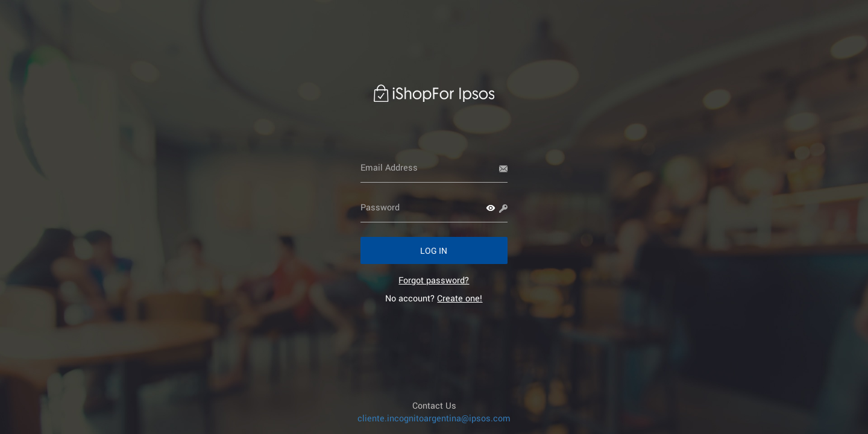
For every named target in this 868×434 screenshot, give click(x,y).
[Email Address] (434, 168)
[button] (491, 208)
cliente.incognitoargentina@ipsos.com (434, 418)
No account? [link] (434, 298)
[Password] (434, 207)
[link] (434, 280)
